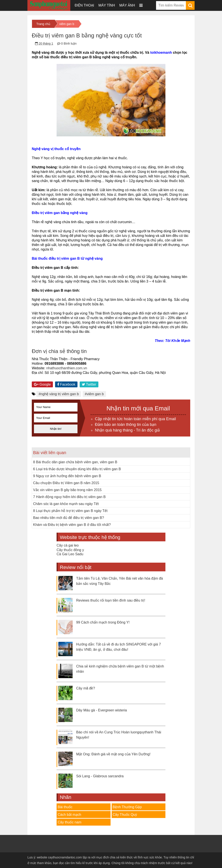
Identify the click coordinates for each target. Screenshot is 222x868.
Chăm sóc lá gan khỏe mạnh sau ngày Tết (66, 504)
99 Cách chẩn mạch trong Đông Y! (103, 622)
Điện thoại (84, 5)
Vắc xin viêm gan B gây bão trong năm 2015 (67, 490)
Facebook (66, 384)
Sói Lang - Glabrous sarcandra (100, 776)
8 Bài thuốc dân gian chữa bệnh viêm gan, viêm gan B (75, 462)
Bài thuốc (65, 807)
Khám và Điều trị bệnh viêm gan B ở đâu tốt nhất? (72, 525)
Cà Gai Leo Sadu (70, 554)
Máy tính (107, 5)
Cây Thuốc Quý (125, 815)
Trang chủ (43, 24)
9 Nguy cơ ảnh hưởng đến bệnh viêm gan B (67, 476)
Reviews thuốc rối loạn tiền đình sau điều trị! (111, 600)
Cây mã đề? (86, 688)
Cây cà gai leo (68, 545)
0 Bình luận (69, 43)
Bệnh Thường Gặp (127, 807)
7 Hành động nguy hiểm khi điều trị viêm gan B (69, 497)
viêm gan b (67, 24)
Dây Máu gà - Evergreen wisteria (102, 710)
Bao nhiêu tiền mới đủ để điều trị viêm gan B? (69, 518)
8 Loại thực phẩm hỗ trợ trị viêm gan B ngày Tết (70, 511)
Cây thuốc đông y (70, 550)
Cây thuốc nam (70, 822)
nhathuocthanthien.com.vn (67, 368)
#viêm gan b (94, 394)
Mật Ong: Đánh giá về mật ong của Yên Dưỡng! (113, 754)
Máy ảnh (127, 5)
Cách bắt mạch (69, 815)
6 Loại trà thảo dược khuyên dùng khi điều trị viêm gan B (77, 469)
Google (42, 384)
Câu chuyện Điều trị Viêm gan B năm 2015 (66, 483)
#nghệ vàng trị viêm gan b (59, 394)
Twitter (89, 384)
